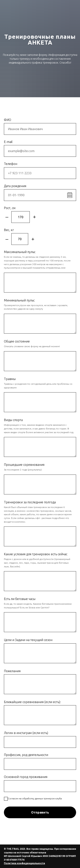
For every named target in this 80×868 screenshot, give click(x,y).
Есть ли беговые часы (20, 599)
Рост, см (10, 208)
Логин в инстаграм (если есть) (26, 733)
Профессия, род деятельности (26, 755)
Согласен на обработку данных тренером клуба (33, 799)
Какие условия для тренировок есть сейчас (36, 554)
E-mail (8, 142)
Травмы (10, 379)
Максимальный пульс (20, 252)
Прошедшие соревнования (24, 465)
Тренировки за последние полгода (30, 502)
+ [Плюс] (34, 217)
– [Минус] (7, 217)
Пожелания (12, 671)
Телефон (11, 164)
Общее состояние (17, 341)
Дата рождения (15, 186)
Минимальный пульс (19, 300)
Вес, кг (9, 230)
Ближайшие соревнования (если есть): (32, 702)
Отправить (40, 812)
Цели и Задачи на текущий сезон (28, 640)
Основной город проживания (26, 777)
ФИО (8, 120)
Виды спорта (13, 420)
